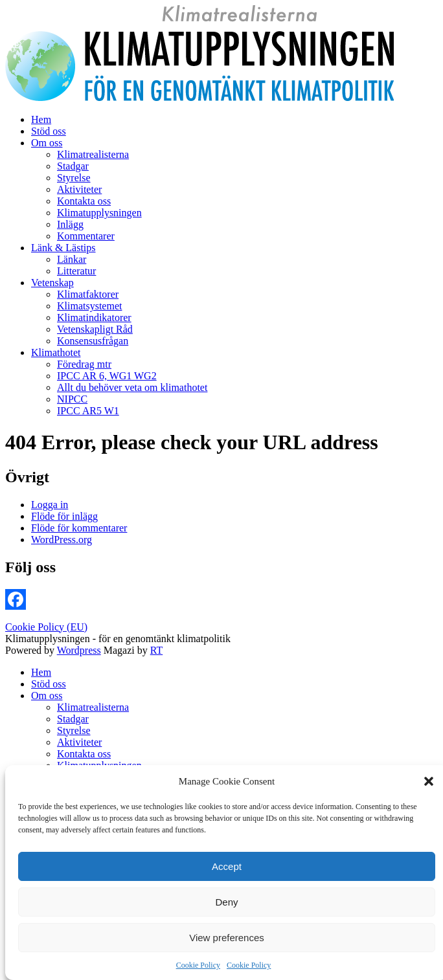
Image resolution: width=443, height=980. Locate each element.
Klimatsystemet (89, 306)
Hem (41, 119)
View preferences (227, 938)
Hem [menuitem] (41, 672)
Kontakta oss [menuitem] (84, 754)
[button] (429, 781)
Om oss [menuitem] (47, 696)
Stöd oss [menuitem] (49, 684)
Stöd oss (49, 131)
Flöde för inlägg (64, 516)
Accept (227, 866)
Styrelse (74, 178)
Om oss (47, 143)
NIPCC (72, 399)
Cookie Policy (198, 965)
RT (156, 650)
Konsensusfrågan (93, 341)
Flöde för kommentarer (79, 528)
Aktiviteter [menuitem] (79, 742)
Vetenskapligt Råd (95, 329)
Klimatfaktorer (88, 294)
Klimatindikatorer (94, 317)
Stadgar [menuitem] (73, 719)
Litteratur (76, 271)
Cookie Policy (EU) (46, 627)
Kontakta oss (84, 201)
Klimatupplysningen (99, 213)
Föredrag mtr (84, 364)
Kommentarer (86, 236)
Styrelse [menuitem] (74, 730)
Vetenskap (52, 283)
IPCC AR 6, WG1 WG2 (107, 376)
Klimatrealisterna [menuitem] (93, 707)
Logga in (50, 505)
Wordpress (79, 650)
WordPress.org (62, 540)
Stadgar (73, 166)
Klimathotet (56, 352)
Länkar (72, 259)
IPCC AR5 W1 (88, 411)
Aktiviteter (79, 189)
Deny (226, 902)
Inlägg (70, 224)
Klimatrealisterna (93, 154)
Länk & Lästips (63, 248)
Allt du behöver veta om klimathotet (132, 387)
